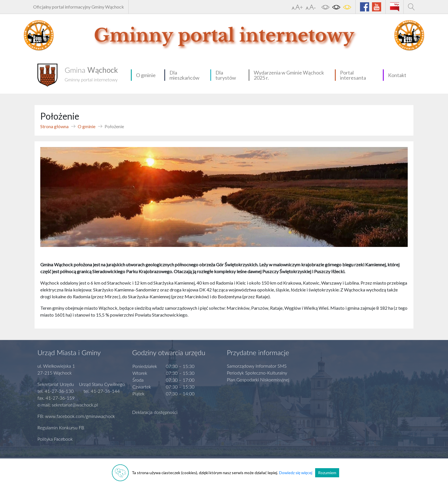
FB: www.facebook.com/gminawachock (76, 416)
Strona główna (54, 126)
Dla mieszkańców (184, 75)
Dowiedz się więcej (296, 473)
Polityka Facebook (55, 439)
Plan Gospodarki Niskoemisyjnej (258, 380)
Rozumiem (327, 473)
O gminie (146, 75)
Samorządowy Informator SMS (257, 366)
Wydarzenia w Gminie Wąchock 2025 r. (289, 75)
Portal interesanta (353, 75)
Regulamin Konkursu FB (61, 427)
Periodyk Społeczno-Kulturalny (257, 373)
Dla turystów (226, 75)
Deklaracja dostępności (155, 412)
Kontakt (397, 75)
